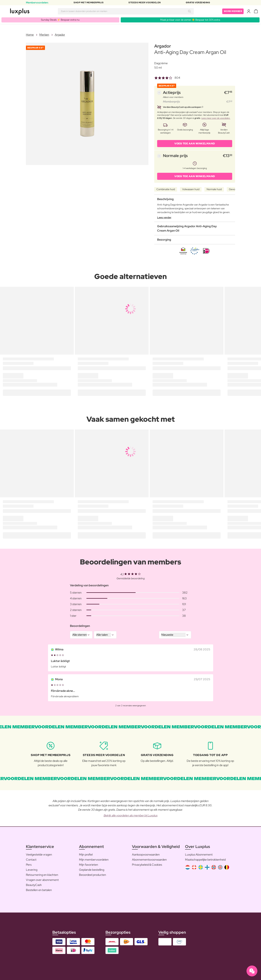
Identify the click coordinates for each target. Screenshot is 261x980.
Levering (32, 870)
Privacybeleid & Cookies (147, 865)
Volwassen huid (191, 189)
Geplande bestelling (92, 870)
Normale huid (214, 189)
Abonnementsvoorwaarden (149, 860)
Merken (44, 35)
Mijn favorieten (89, 865)
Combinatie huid (166, 189)
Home (30, 35)
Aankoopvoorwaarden (146, 855)
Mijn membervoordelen (94, 860)
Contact (31, 860)
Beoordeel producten (93, 875)
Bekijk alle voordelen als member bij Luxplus (131, 815)
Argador (60, 35)
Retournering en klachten (42, 875)
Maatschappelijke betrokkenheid (205, 860)
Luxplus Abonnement (199, 855)
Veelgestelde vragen (39, 855)
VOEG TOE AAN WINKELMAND (195, 143)
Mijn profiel (86, 855)
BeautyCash (34, 885)
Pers (29, 865)
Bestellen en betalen (39, 890)
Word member (233, 11)
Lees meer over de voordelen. (216, 118)
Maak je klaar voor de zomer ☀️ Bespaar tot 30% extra (190, 20)
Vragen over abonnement (42, 880)
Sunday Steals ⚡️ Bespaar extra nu (60, 20)
